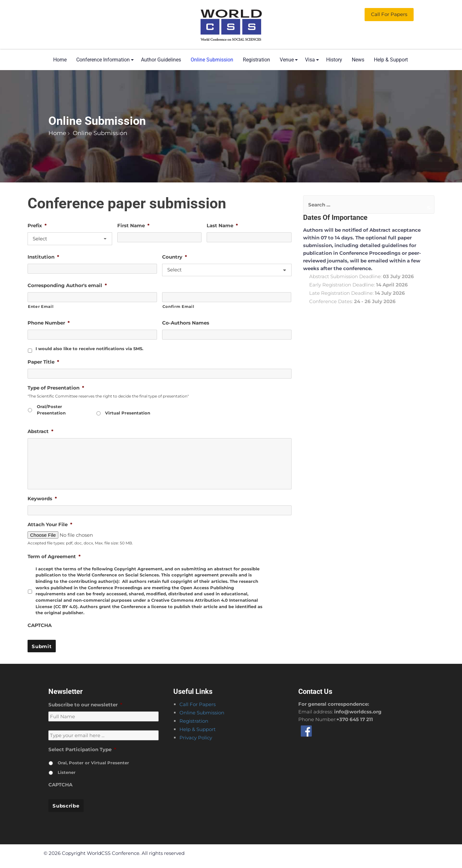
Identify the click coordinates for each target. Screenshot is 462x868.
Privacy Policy (196, 738)
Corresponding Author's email (67, 285)
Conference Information (103, 60)
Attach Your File (50, 524)
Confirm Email (178, 306)
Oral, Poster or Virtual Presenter (93, 763)
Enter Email (41, 306)
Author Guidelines (161, 60)
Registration (256, 60)
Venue (287, 60)
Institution (43, 257)
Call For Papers (198, 704)
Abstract (41, 431)
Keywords (42, 498)
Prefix (37, 225)
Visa (310, 60)
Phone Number (49, 323)
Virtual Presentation (128, 413)
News (358, 60)
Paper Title (43, 362)
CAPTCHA (40, 625)
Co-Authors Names (186, 323)
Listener (67, 772)
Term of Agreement (54, 556)
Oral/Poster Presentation (51, 410)
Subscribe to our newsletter (85, 705)
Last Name (222, 225)
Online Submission (212, 60)
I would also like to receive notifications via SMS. (89, 349)
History (334, 60)
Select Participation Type (82, 749)
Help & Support (391, 60)
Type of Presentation (56, 388)
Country (175, 257)
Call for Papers (389, 14)
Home (60, 60)
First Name (133, 225)
